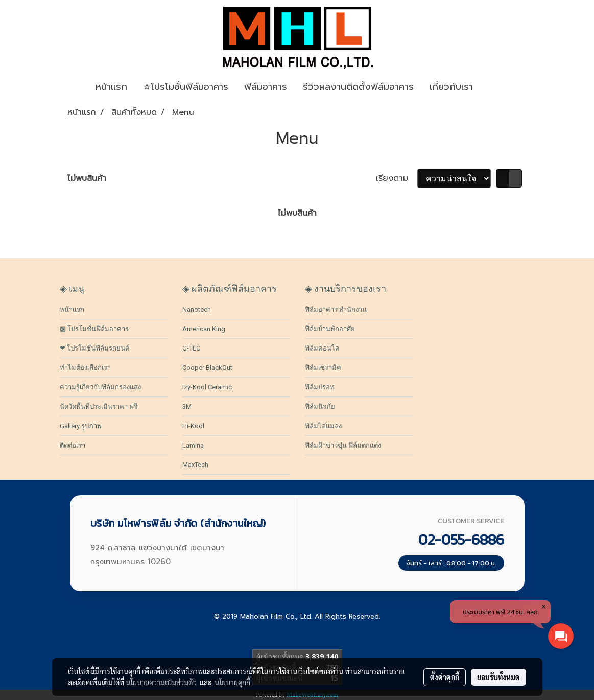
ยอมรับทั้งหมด (498, 677)
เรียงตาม (397, 178)
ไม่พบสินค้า (87, 178)
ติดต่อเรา (73, 445)
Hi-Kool (193, 426)
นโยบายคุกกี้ (232, 682)
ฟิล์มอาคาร (266, 87)
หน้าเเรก (111, 87)
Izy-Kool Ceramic (207, 387)
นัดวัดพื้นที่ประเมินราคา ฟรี (99, 406)
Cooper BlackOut (207, 368)
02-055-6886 (461, 540)
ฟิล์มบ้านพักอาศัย (330, 329)
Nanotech (197, 309)
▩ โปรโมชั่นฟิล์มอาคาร (94, 329)
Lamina (193, 445)
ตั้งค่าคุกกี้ (445, 677)
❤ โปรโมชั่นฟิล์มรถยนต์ (94, 348)
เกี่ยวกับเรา (451, 87)
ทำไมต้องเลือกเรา (85, 368)
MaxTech (195, 465)
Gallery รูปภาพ (81, 426)
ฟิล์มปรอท (320, 387)
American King (204, 329)
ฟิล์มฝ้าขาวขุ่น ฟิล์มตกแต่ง (343, 445)
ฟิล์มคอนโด (322, 348)
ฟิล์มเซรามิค (323, 368)
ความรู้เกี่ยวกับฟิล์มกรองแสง (100, 387)
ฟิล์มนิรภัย (320, 406)
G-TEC (191, 348)
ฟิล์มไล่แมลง (323, 426)
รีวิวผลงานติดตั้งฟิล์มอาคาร (358, 87)
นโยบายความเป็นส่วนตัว (161, 682)
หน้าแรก (72, 309)
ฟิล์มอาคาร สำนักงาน (336, 309)
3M (187, 406)
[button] (496, 87)
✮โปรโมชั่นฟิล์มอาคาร (186, 87)
